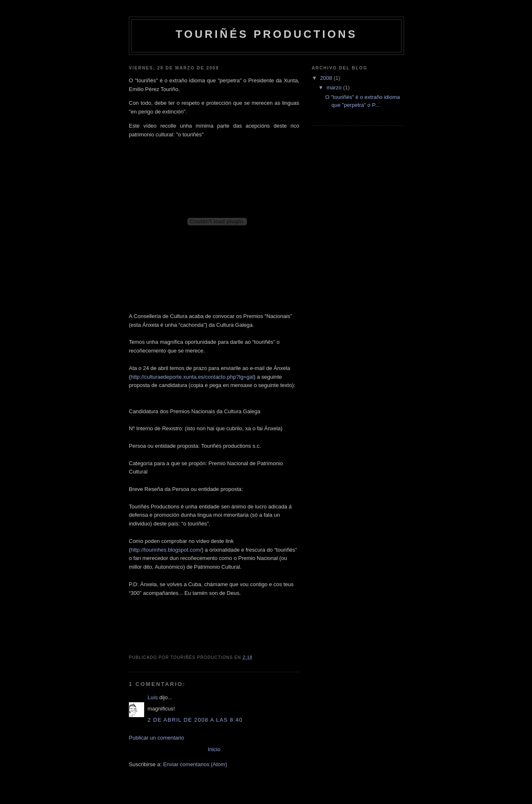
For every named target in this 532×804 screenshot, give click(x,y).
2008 (327, 78)
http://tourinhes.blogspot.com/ (166, 550)
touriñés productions (266, 34)
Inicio (214, 749)
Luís (153, 697)
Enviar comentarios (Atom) (195, 764)
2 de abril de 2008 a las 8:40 (195, 720)
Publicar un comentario (156, 738)
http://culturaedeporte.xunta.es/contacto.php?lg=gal (192, 377)
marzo (335, 88)
